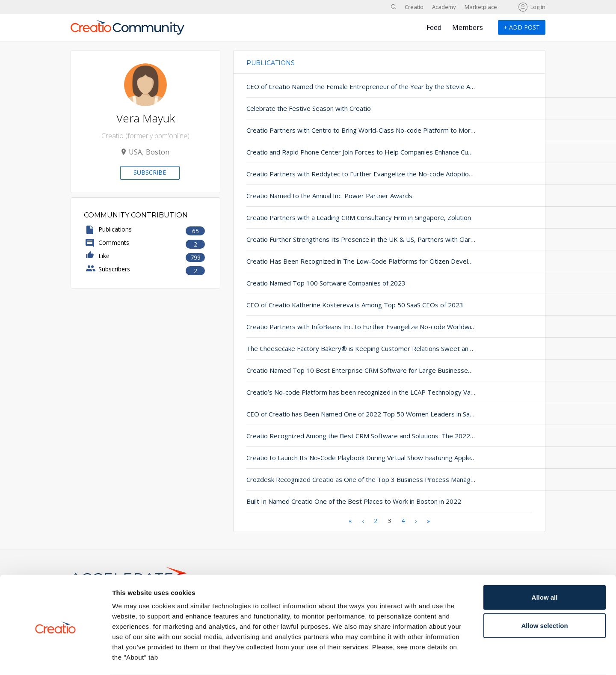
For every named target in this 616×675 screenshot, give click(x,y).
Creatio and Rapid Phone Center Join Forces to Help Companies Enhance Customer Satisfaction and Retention (337, 152)
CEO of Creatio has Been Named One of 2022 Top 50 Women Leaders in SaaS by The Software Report (337, 414)
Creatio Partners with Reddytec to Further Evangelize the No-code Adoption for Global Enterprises (337, 174)
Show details (449, 658)
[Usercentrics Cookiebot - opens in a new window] (55, 658)
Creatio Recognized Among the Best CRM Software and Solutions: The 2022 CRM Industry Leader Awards (337, 436)
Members (468, 27)
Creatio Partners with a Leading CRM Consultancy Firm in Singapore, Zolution (337, 217)
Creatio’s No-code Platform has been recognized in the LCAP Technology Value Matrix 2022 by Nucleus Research (337, 392)
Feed (434, 27)
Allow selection (544, 592)
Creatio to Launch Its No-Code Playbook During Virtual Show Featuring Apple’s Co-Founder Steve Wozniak (337, 458)
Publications (271, 63)
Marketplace (481, 7)
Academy (444, 7)
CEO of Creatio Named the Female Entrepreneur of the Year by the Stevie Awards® (337, 86)
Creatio (414, 7)
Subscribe (150, 172)
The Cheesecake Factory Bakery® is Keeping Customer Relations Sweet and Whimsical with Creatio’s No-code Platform (337, 348)
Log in (538, 7)
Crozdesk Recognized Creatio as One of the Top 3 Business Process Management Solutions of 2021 (337, 479)
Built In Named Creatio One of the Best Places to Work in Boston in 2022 (337, 501)
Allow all (545, 563)
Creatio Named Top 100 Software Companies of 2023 (326, 283)
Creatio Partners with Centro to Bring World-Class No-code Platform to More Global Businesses (337, 130)
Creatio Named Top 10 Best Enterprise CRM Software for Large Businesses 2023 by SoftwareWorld (337, 370)
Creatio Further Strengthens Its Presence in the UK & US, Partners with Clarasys (337, 239)
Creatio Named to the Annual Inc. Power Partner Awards (329, 196)
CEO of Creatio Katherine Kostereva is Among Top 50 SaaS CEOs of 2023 (337, 305)
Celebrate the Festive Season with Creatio (309, 108)
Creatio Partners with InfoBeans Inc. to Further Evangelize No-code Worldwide (337, 327)
